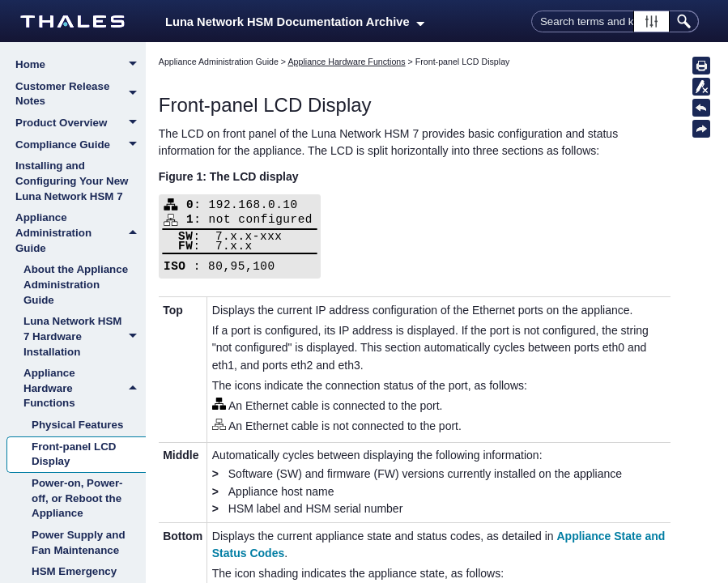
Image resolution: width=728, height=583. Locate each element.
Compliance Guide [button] (81, 146)
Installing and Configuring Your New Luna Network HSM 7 (72, 181)
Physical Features (77, 425)
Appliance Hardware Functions (85, 389)
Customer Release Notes (81, 94)
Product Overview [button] (81, 124)
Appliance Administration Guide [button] (81, 233)
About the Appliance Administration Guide (76, 284)
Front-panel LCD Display (74, 454)
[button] (651, 21)
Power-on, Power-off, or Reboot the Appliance (77, 498)
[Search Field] (615, 21)
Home (81, 66)
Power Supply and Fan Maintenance (79, 543)
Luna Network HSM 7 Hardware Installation (85, 337)
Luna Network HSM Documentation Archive (295, 22)
